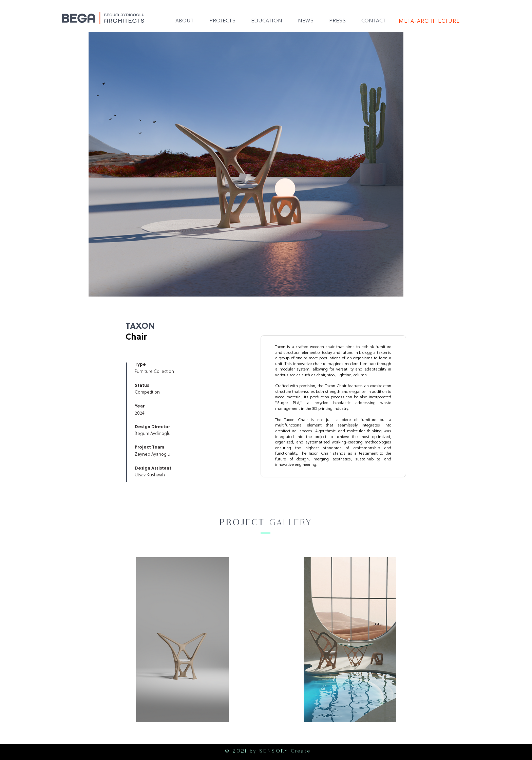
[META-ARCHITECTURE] (429, 21)
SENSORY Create (285, 752)
